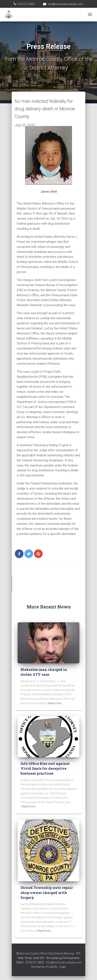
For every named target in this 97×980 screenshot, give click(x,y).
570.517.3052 (26, 4)
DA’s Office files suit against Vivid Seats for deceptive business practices (45, 768)
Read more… (55, 703)
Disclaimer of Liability (44, 967)
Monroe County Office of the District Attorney (47, 953)
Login (62, 967)
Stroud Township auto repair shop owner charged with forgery (47, 892)
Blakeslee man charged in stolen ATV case (44, 672)
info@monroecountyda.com (65, 4)
